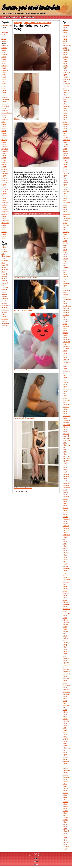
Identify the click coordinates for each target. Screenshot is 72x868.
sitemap (36, 864)
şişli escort (5, 46)
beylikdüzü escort (34, 214)
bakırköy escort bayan (45, 214)
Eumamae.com (7, 25)
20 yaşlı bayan (18, 214)
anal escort (25, 214)
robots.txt (36, 862)
